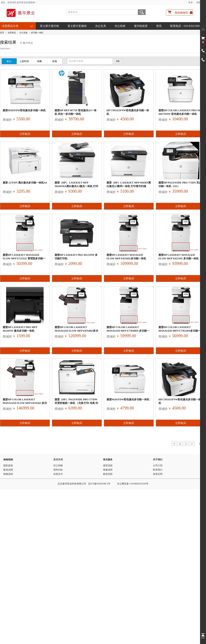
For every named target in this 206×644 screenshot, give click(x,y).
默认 (9, 61)
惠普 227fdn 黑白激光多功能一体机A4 (25, 183)
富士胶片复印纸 (50, 26)
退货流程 (108, 466)
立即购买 (25, 134)
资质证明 (158, 474)
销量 (39, 61)
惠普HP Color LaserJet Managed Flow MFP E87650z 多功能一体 (25, 403)
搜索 (142, 12)
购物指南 (8, 460)
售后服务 (108, 460)
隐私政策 (8, 466)
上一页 (174, 444)
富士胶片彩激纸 (77, 26)
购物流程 (8, 474)
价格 (55, 61)
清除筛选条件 (5, 49)
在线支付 (58, 474)
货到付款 (58, 470)
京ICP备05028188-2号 (99, 484)
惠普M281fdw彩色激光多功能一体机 (24, 110)
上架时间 (24, 61)
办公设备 (23, 33)
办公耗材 (120, 26)
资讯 (159, 26)
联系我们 (158, 470)
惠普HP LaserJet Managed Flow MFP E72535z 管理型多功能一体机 (24, 258)
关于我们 (158, 460)
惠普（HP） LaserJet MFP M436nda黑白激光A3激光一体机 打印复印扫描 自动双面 (76, 186)
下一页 (192, 444)
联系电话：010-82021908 (185, 26)
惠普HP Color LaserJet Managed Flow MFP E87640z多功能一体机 (76, 331)
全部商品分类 (10, 26)
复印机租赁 (141, 26)
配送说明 (8, 470)
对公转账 (58, 466)
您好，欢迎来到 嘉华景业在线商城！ (19, 2)
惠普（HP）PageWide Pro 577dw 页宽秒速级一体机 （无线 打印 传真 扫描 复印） (76, 403)
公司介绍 (158, 466)
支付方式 (58, 460)
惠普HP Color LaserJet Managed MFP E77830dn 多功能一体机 (128, 331)
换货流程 (108, 474)
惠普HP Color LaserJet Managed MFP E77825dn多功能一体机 (180, 331)
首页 (2, 33)
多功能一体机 (37, 33)
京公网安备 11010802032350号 (133, 484)
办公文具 (101, 26)
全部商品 (12, 33)
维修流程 (108, 470)
